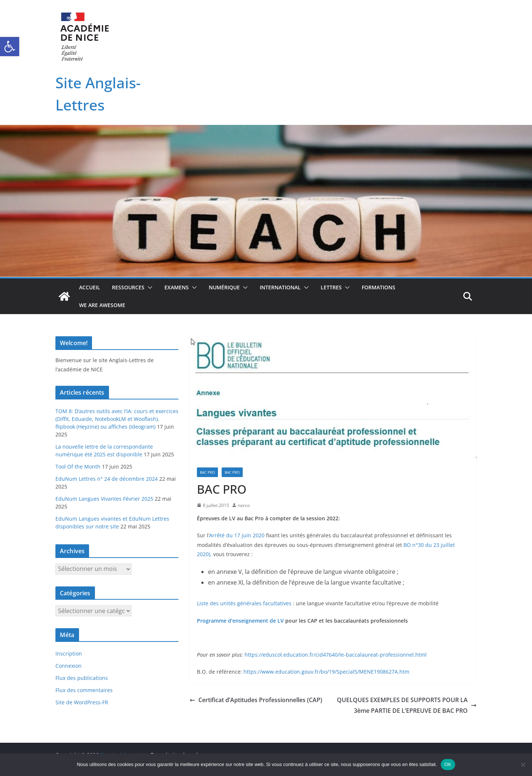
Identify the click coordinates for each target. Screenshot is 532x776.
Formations (378, 287)
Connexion (69, 666)
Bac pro (232, 472)
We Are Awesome (102, 305)
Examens (177, 287)
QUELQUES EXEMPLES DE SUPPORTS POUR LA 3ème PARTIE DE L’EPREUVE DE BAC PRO (407, 705)
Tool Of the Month (78, 467)
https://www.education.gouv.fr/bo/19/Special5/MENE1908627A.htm (326, 672)
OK (448, 764)
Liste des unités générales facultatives (244, 603)
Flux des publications (82, 678)
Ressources (128, 287)
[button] (10, 47)
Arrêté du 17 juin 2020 (237, 535)
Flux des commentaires (84, 690)
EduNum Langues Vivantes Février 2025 (104, 499)
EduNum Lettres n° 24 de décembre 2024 (107, 479)
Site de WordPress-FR (82, 702)
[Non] (523, 765)
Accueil (90, 287)
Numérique (224, 287)
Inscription (69, 654)
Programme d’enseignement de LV (240, 621)
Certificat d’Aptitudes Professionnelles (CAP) (256, 700)
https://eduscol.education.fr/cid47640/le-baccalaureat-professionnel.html (336, 655)
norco (244, 505)
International (280, 287)
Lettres (331, 287)
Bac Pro (207, 472)
